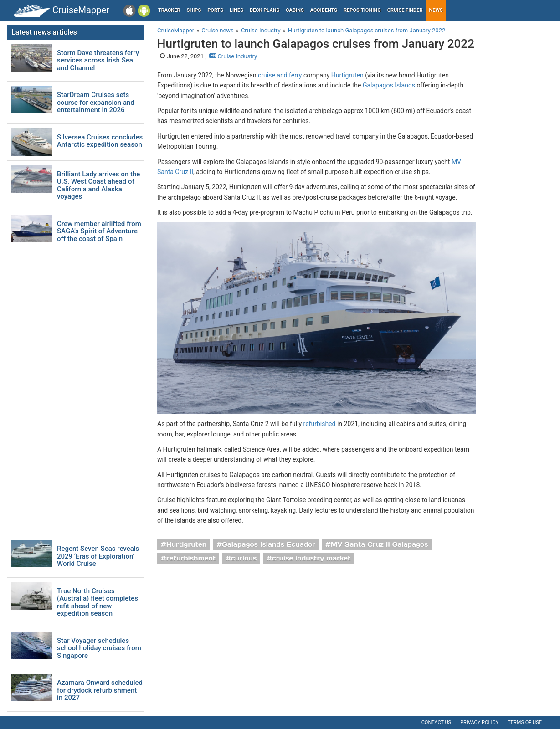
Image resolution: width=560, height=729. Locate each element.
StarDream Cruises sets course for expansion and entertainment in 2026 (96, 103)
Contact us (436, 722)
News (436, 10)
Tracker (169, 10)
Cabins (295, 10)
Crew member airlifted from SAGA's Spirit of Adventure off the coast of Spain (99, 231)
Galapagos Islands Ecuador (269, 544)
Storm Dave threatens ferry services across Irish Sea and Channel (98, 61)
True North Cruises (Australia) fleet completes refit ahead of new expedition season (98, 602)
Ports (215, 10)
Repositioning (362, 10)
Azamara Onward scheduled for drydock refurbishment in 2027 (100, 690)
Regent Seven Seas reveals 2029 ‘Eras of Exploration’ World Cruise (98, 556)
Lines (236, 10)
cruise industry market (311, 558)
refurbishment (191, 558)
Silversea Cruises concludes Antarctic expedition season (100, 141)
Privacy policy (479, 722)
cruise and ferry (280, 75)
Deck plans (265, 10)
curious (244, 558)
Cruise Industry (233, 56)
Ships (194, 10)
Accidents (324, 10)
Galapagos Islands (389, 85)
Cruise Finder (405, 10)
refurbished (320, 424)
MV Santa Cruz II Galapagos (380, 544)
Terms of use (525, 722)
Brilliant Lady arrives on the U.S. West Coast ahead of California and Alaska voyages (98, 185)
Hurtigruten (347, 75)
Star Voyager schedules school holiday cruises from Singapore (99, 648)
